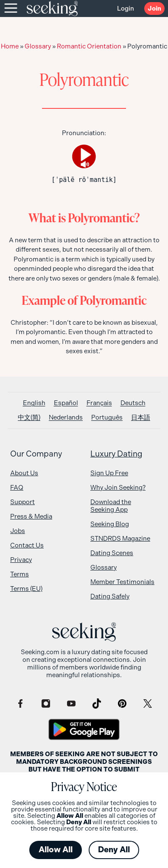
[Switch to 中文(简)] (29, 418)
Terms (20, 574)
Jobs (18, 531)
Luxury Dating (116, 454)
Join (154, 9)
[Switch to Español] (66, 403)
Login (126, 9)
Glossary (38, 46)
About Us (24, 473)
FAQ (17, 488)
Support (22, 502)
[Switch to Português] (107, 418)
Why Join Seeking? (118, 488)
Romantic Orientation (89, 46)
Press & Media (31, 516)
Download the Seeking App (111, 506)
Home (10, 46)
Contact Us (27, 545)
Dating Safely (110, 596)
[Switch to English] (34, 403)
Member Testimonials (122, 582)
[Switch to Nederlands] (66, 418)
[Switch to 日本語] (141, 418)
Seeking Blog (110, 524)
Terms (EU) (26, 589)
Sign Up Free (109, 473)
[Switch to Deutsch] (133, 403)
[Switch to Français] (99, 403)
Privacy (21, 560)
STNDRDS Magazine (120, 539)
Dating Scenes (112, 553)
